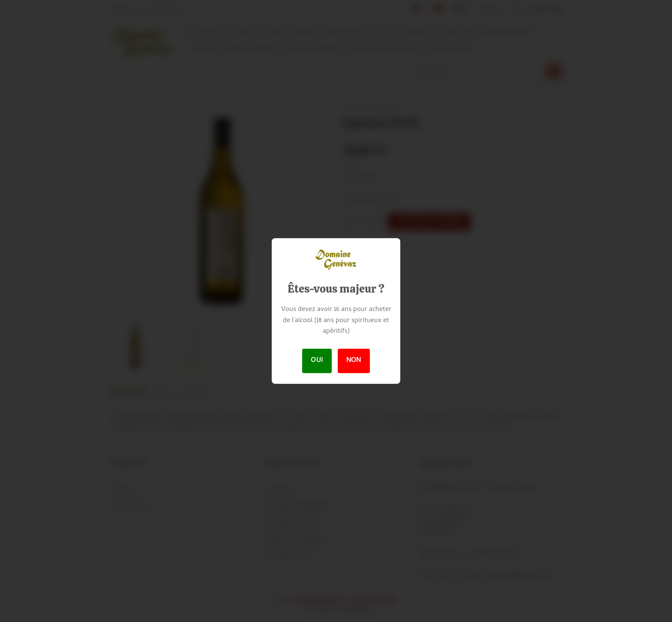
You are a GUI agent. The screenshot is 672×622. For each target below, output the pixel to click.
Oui (317, 361)
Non (354, 361)
